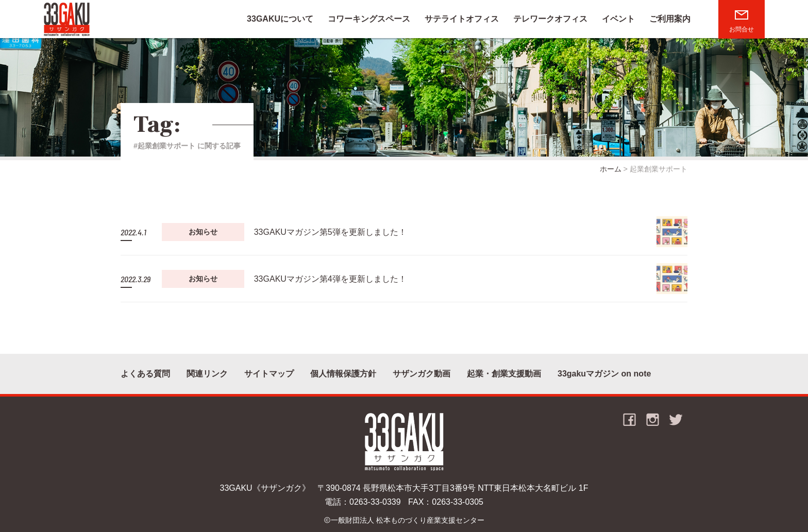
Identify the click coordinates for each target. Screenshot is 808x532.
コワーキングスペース (369, 19)
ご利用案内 (670, 19)
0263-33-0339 (375, 502)
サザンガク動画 (422, 374)
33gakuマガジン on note (604, 374)
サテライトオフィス (462, 19)
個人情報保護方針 (343, 374)
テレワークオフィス (550, 19)
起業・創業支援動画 (504, 374)
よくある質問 (145, 374)
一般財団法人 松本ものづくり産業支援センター (408, 520)
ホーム (611, 169)
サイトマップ (269, 374)
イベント (618, 19)
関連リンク (207, 374)
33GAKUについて (280, 19)
